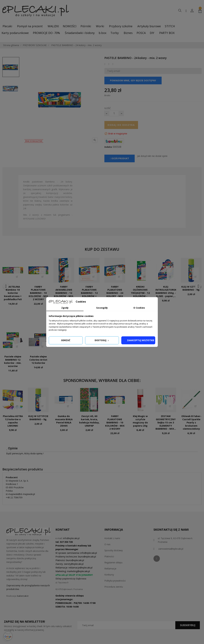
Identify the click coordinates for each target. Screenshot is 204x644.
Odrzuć (66, 340)
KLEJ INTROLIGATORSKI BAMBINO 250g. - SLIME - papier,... (166, 291)
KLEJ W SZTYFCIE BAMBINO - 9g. (191, 288)
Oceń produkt (120, 158)
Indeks (108, 147)
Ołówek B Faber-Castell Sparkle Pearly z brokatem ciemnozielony (191, 422)
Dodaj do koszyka (121, 125)
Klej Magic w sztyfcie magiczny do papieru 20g (140, 421)
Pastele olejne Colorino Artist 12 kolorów (38, 360)
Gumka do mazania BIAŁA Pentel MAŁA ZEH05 (64, 421)
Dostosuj (102, 340)
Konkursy (109, 575)
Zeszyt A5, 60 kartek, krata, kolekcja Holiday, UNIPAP (89, 421)
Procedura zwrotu (114, 587)
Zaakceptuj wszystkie (141, 340)
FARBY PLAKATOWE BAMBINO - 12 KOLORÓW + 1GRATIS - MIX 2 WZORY (89, 295)
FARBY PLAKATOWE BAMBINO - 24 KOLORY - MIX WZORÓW (115, 293)
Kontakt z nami (112, 538)
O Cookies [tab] (139, 308)
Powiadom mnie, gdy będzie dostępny (133, 80)
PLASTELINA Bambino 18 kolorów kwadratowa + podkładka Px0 (13, 293)
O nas (107, 544)
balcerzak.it (23, 596)
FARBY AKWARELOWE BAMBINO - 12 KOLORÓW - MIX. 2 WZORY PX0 (64, 293)
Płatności (109, 556)
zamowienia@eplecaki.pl (171, 549)
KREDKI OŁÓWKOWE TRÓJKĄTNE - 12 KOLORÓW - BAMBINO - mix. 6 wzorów (140, 295)
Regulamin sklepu (113, 562)
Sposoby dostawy (114, 550)
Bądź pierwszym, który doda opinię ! (25, 453)
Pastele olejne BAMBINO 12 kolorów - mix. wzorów (13, 361)
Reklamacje (110, 569)
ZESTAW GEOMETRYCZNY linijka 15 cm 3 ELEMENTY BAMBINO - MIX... (166, 422)
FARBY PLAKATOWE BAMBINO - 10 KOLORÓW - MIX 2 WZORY (38, 293)
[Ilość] (114, 113)
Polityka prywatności (115, 581)
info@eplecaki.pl (71, 538)
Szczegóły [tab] (102, 308)
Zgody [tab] (65, 308)
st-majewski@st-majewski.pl (20, 494)
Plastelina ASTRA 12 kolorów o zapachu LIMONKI (13, 421)
